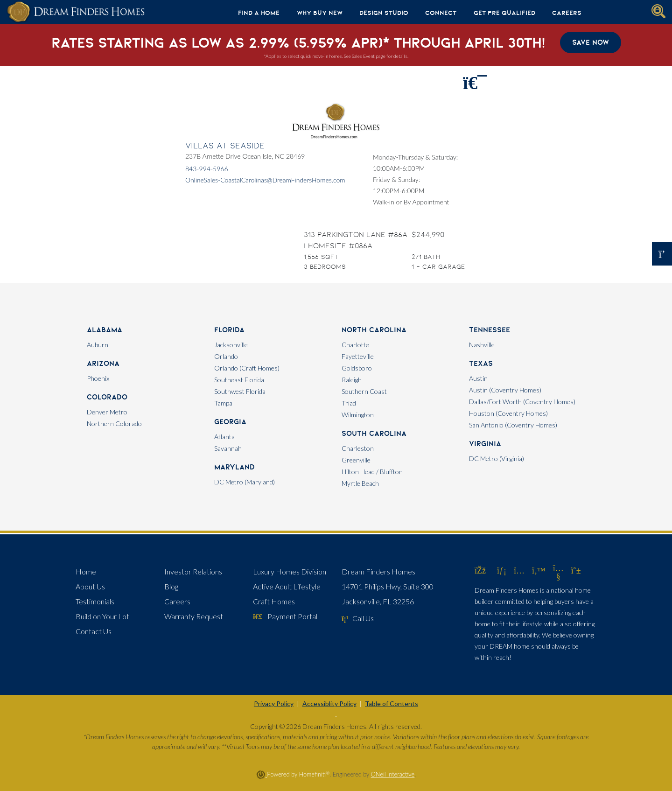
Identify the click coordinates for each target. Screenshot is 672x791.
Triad (349, 403)
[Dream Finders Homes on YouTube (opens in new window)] (558, 576)
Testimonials (95, 601)
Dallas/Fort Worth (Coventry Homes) (522, 402)
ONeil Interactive (393, 774)
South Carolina (374, 433)
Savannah (228, 448)
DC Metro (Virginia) (497, 458)
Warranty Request (194, 616)
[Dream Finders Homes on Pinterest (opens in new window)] (576, 570)
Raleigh (352, 380)
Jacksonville (231, 345)
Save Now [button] (591, 42)
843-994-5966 (207, 169)
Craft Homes (274, 601)
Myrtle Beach (360, 483)
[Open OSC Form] (662, 254)
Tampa (223, 403)
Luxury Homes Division (290, 571)
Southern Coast (364, 391)
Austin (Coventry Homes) (505, 390)
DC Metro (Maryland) (245, 482)
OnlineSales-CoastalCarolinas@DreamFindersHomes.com (265, 180)
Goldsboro (357, 368)
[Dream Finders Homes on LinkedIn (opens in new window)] (502, 570)
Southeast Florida (239, 380)
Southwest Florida (240, 391)
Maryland (234, 467)
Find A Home (259, 13)
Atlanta (224, 437)
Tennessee (490, 330)
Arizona (103, 363)
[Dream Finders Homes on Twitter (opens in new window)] (539, 570)
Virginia (485, 444)
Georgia (230, 422)
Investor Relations (193, 571)
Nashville (482, 345)
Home (86, 571)
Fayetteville (358, 356)
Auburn (98, 345)
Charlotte (355, 345)
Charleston (358, 448)
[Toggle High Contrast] (336, 716)
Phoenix (98, 378)
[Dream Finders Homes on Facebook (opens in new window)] (480, 570)
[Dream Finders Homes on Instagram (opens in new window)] (519, 570)
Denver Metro (107, 412)
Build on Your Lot (102, 616)
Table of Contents (392, 703)
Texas (481, 363)
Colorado (107, 397)
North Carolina (374, 330)
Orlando (226, 356)
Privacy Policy (274, 703)
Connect (441, 13)
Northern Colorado (114, 423)
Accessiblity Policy (329, 703)
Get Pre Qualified (504, 13)
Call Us (358, 618)
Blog (171, 586)
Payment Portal (285, 616)
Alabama (105, 330)
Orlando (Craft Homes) (247, 368)
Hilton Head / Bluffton (372, 472)
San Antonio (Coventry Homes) (513, 425)
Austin (478, 378)
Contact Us (94, 631)
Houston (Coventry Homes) (508, 413)
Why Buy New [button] (320, 13)
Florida (229, 330)
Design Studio (384, 13)
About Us (90, 586)
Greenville (356, 460)
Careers (567, 13)
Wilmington (358, 415)
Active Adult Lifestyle (287, 586)
